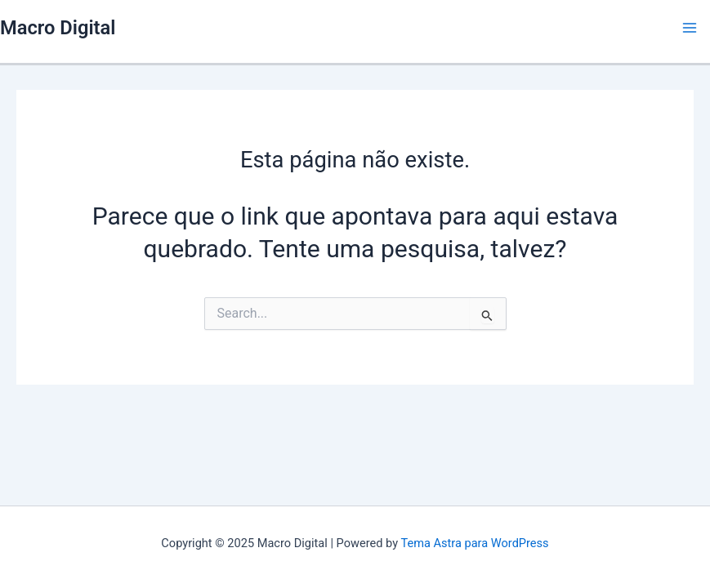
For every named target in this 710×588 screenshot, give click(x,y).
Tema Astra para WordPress (474, 543)
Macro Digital (58, 28)
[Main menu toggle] (690, 28)
